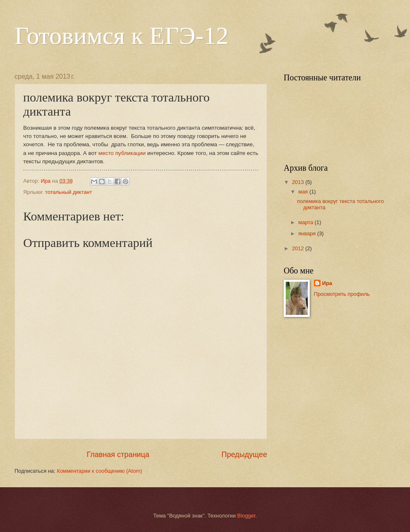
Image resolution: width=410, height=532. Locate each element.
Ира (327, 283)
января (308, 233)
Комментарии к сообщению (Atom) (99, 471)
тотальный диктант (69, 192)
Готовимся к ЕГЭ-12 (122, 36)
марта (306, 222)
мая (304, 192)
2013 (299, 182)
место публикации (121, 153)
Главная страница (118, 455)
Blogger (246, 516)
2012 (299, 248)
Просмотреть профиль (342, 294)
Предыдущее (244, 455)
